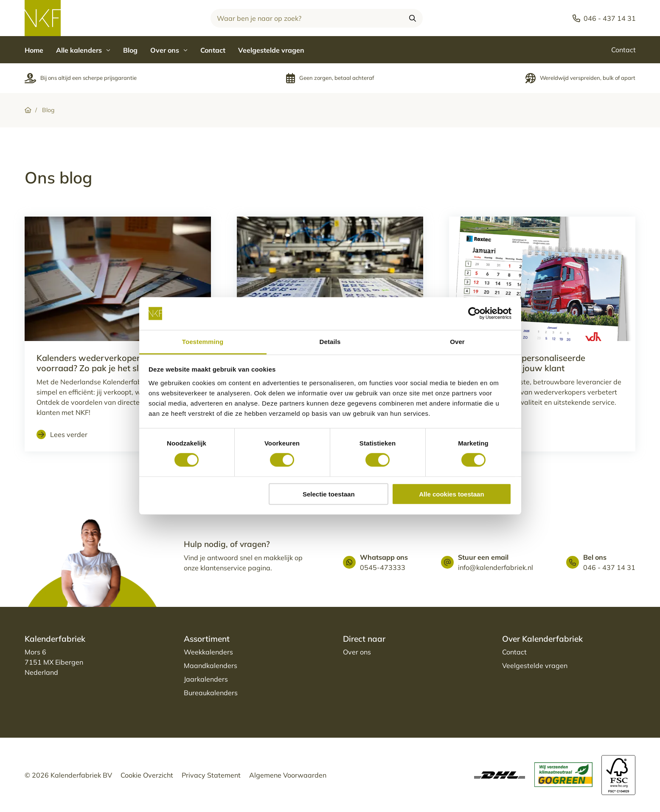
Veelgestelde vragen (271, 50)
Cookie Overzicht (147, 775)
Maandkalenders (211, 665)
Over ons (169, 50)
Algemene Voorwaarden (288, 775)
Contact (213, 50)
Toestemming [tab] (203, 342)
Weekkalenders (208, 652)
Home (34, 50)
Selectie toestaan (329, 494)
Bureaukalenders (211, 693)
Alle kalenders (83, 50)
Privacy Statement (211, 775)
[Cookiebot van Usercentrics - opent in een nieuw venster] (474, 313)
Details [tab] (330, 342)
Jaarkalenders (206, 679)
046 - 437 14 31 (609, 567)
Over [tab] (457, 342)
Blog (130, 50)
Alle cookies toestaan (451, 494)
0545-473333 (383, 567)
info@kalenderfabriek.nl (496, 567)
